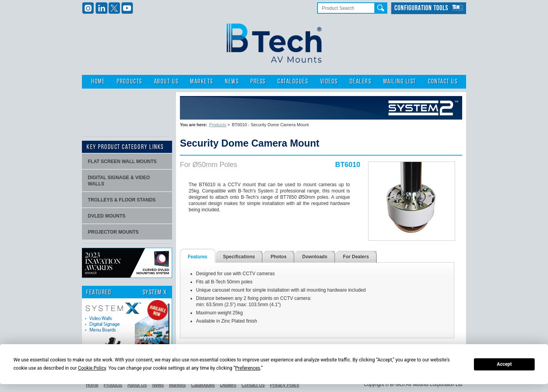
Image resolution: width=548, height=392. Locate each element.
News (232, 82)
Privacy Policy (285, 385)
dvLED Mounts (107, 216)
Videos (329, 82)
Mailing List (400, 82)
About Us (166, 82)
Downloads (315, 257)
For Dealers (356, 257)
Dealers (361, 82)
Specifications (239, 257)
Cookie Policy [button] (92, 368)
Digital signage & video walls (119, 181)
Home (98, 82)
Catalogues (293, 82)
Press (258, 82)
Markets (202, 82)
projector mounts (113, 232)
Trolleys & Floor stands (122, 200)
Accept (504, 364)
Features (198, 257)
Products (129, 82)
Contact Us (443, 82)
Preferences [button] (248, 368)
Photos (279, 257)
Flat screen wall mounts (122, 162)
